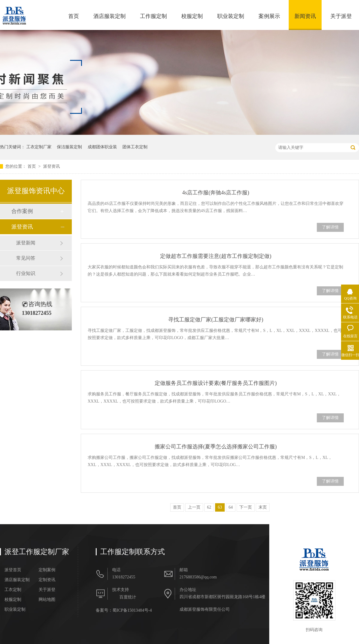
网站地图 (47, 600)
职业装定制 (231, 16)
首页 (74, 16)
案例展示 (269, 16)
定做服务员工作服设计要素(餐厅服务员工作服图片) (216, 383)
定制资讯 (47, 580)
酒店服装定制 (109, 16)
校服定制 (192, 16)
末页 (263, 507)
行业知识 (26, 273)
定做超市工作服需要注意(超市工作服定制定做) (216, 256)
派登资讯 (51, 166)
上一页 (194, 507)
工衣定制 (13, 590)
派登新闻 (26, 243)
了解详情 (330, 227)
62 (209, 507)
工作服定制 (153, 16)
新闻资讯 (305, 16)
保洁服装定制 (69, 147)
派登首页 (13, 570)
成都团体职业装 (102, 147)
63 (220, 507)
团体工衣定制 (135, 147)
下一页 (246, 507)
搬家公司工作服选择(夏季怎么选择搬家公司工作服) (216, 447)
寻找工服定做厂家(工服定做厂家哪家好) (216, 320)
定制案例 (47, 570)
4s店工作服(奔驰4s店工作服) (216, 193)
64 (231, 507)
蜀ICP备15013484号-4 (132, 610)
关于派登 (341, 16)
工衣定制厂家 (39, 147)
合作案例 (22, 211)
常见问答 (26, 258)
